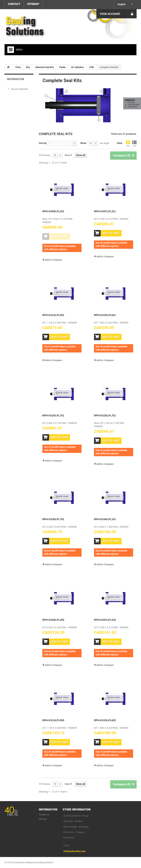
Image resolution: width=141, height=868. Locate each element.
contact (14, 4)
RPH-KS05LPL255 (53, 620)
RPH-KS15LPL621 (105, 315)
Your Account (110, 14)
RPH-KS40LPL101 (105, 519)
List (134, 144)
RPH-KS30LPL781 (53, 519)
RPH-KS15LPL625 (105, 720)
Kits (28, 67)
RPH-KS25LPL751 (105, 415)
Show (83, 143)
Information (16, 79)
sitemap (33, 4)
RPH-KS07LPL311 (105, 211)
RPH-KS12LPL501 (53, 315)
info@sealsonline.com (75, 851)
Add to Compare (53, 260)
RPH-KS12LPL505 (53, 720)
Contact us (44, 815)
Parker (63, 67)
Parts (18, 67)
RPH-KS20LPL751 (53, 415)
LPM (92, 67)
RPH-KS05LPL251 (53, 211)
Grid (128, 144)
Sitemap (43, 819)
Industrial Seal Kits (45, 67)
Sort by (43, 143)
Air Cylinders (77, 67)
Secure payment (19, 89)
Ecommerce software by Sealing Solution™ (34, 863)
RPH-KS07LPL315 (105, 620)
